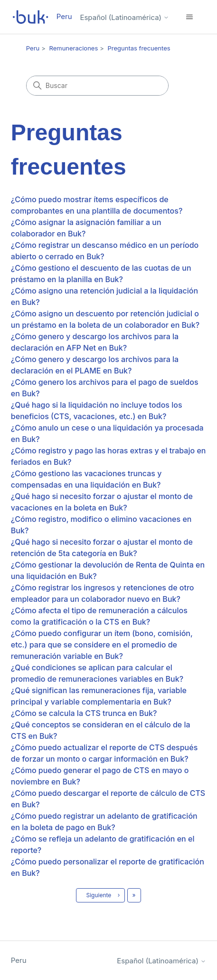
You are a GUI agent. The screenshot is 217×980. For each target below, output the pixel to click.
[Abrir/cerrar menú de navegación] (189, 17)
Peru (33, 48)
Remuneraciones (74, 48)
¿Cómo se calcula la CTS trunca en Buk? (84, 713)
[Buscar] (97, 86)
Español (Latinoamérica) (124, 17)
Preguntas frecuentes (139, 48)
